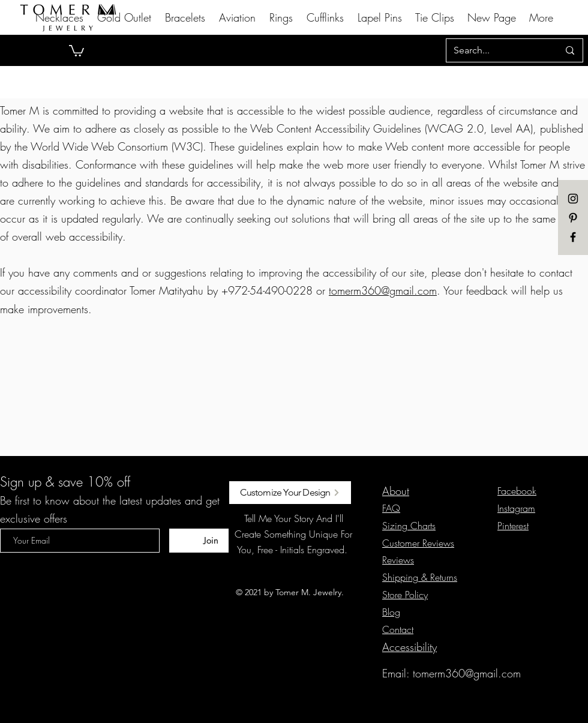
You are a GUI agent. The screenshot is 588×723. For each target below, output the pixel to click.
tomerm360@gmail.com (383, 290)
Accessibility (409, 647)
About (396, 491)
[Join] (211, 541)
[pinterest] (573, 218)
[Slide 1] (289, 36)
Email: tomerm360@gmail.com (451, 673)
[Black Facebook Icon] (573, 237)
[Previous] (67, 50)
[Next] (520, 50)
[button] (76, 50)
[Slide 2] (299, 36)
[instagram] (573, 199)
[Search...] (497, 50)
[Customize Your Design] (290, 493)
